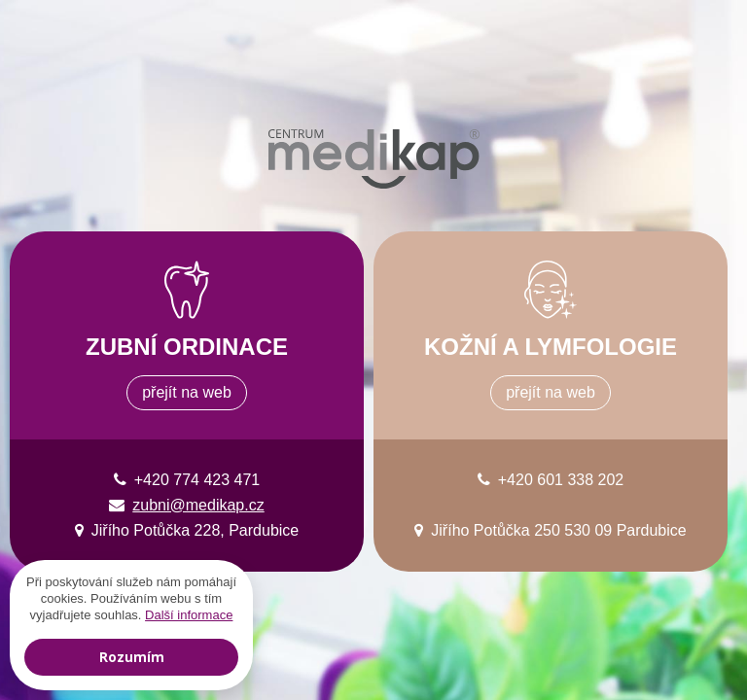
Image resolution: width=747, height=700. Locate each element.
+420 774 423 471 (197, 480)
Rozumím (132, 657)
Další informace (189, 615)
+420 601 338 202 (561, 480)
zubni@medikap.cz (198, 505)
